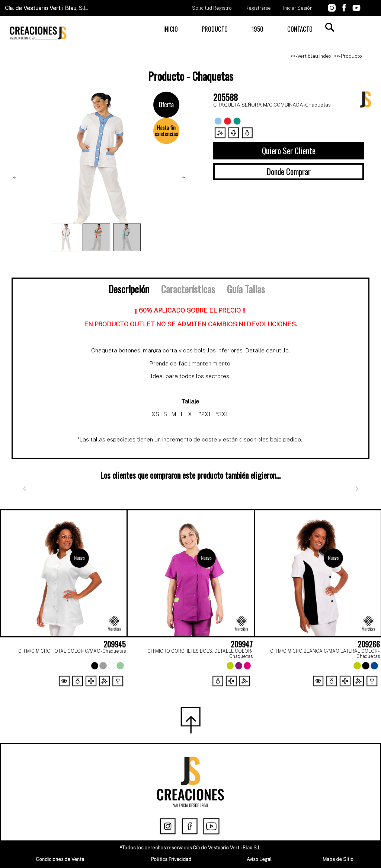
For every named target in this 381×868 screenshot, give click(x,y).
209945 (115, 644)
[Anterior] (24, 489)
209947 (242, 644)
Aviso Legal (259, 859)
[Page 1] (182, 690)
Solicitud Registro (212, 8)
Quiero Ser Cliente (289, 151)
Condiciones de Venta (60, 859)
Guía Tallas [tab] (246, 289)
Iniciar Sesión (298, 8)
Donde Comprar (289, 171)
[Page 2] (199, 690)
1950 (257, 29)
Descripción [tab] (129, 289)
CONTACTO (300, 29)
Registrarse (258, 8)
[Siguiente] (357, 489)
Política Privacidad (171, 859)
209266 (369, 644)
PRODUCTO (215, 29)
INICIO (171, 29)
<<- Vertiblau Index (311, 56)
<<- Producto (348, 56)
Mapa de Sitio (338, 859)
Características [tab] (188, 289)
